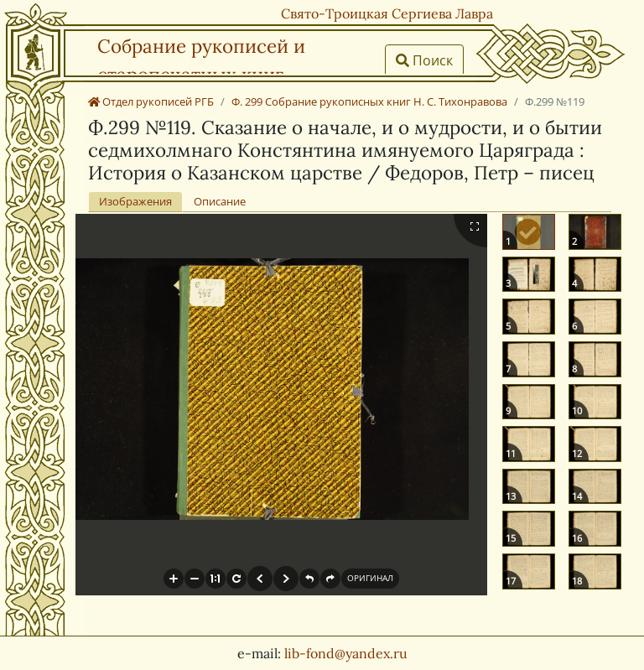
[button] (174, 579)
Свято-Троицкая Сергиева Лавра (387, 13)
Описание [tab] (220, 201)
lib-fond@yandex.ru (346, 653)
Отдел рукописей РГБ (151, 101)
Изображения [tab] (135, 201)
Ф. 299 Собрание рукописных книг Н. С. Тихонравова (369, 101)
